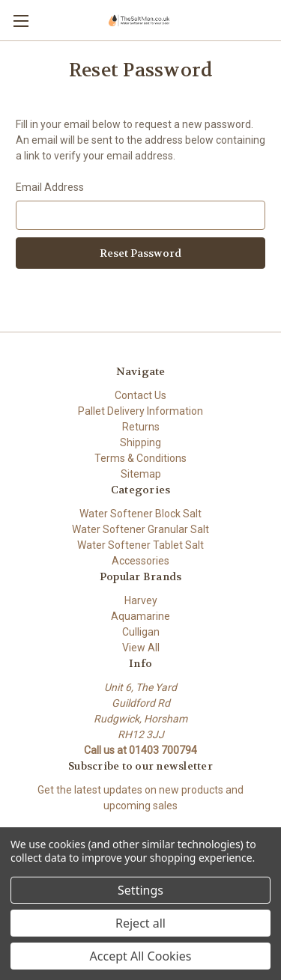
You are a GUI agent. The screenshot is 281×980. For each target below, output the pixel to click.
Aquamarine (140, 616)
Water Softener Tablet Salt (140, 545)
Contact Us (140, 395)
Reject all (140, 923)
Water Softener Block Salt (140, 514)
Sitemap (141, 474)
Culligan (141, 632)
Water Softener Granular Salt (140, 529)
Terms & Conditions (140, 458)
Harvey (141, 600)
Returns (141, 427)
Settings (140, 890)
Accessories (140, 561)
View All (141, 648)
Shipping (140, 442)
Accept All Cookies (141, 956)
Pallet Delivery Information (140, 411)
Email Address (50, 187)
